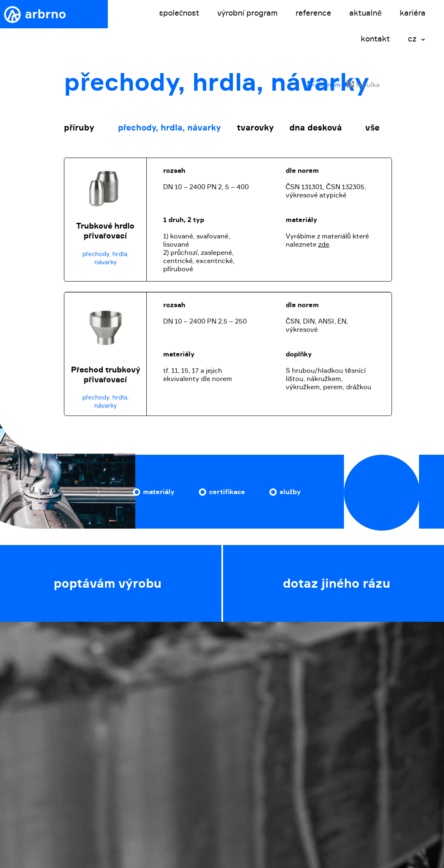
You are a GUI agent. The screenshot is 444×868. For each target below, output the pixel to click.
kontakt (375, 39)
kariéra (413, 13)
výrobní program (247, 13)
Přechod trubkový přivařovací (106, 378)
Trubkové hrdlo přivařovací (105, 231)
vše (372, 127)
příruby (79, 127)
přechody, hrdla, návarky (170, 127)
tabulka (363, 85)
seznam (324, 85)
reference (313, 13)
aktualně (365, 13)
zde (324, 244)
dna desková (316, 127)
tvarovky (255, 127)
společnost (179, 13)
